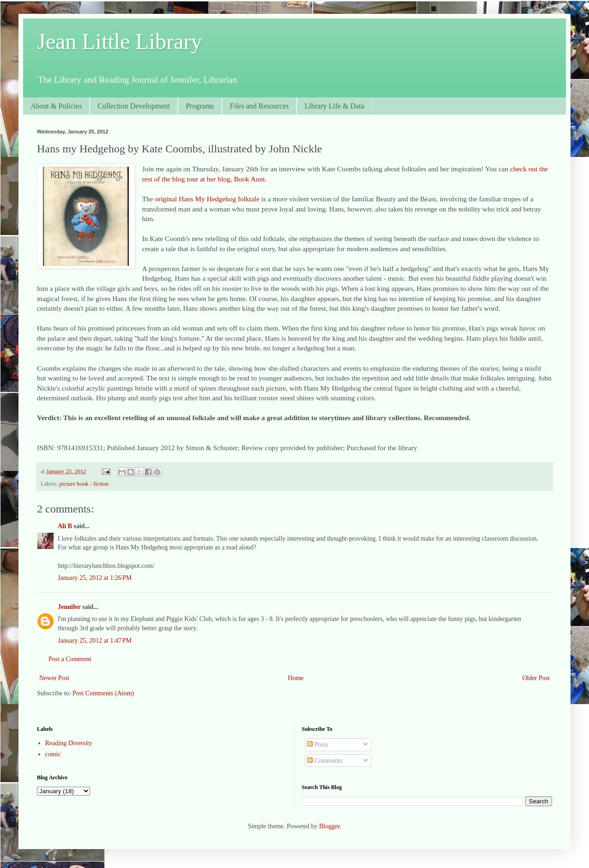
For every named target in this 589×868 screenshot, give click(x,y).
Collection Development (134, 106)
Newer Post (54, 678)
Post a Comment (70, 659)
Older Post (536, 678)
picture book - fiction (84, 484)
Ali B (65, 526)
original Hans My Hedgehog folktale (207, 199)
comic (53, 754)
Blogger (329, 826)
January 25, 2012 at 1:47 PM (95, 641)
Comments (325, 761)
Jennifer (69, 607)
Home (296, 678)
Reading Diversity (69, 743)
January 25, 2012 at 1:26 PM (95, 578)
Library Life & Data (334, 106)
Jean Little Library (119, 41)
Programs (200, 106)
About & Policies (56, 106)
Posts (318, 744)
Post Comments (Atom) (103, 693)
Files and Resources (259, 106)
